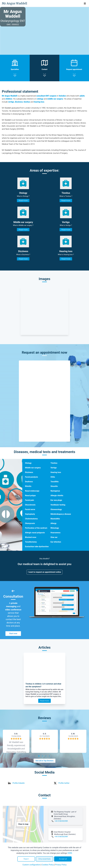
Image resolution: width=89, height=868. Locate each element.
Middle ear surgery (33, 468)
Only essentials (44, 859)
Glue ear (54, 537)
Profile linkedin (19, 783)
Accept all (63, 859)
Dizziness (29, 472)
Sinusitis (54, 486)
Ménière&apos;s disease (61, 514)
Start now (13, 633)
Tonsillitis (55, 482)
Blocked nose (31, 537)
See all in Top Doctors (44, 761)
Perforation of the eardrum (36, 528)
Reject (26, 859)
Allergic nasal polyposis (35, 533)
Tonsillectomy (31, 542)
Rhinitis (28, 486)
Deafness (29, 482)
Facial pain (29, 500)
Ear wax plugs (56, 500)
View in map (23, 824)
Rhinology (55, 528)
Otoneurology (56, 509)
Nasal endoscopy (32, 491)
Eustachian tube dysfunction (37, 547)
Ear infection (56, 542)
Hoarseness (56, 533)
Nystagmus (55, 491)
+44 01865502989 (61, 821)
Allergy (53, 523)
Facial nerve (30, 509)
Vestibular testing (58, 505)
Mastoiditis (55, 519)
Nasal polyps (30, 496)
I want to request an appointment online (45, 572)
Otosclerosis (30, 505)
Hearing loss (56, 472)
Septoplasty (30, 514)
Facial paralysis (31, 477)
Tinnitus (54, 463)
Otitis (53, 477)
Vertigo (54, 468)
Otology (28, 463)
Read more (23, 201)
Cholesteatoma (31, 519)
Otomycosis (30, 523)
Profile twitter (64, 783)
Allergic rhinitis (57, 496)
